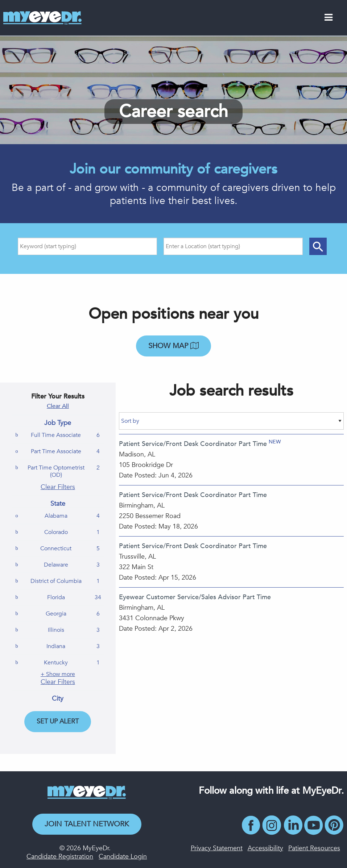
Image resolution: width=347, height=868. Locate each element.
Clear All (58, 406)
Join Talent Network (87, 824)
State (58, 504)
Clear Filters (58, 487)
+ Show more (58, 674)
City (58, 699)
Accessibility (265, 848)
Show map (173, 346)
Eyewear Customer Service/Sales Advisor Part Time (195, 597)
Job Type (58, 423)
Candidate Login (123, 857)
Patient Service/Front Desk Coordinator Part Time (193, 444)
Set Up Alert (58, 721)
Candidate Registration (60, 857)
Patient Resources (314, 848)
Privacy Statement (217, 848)
